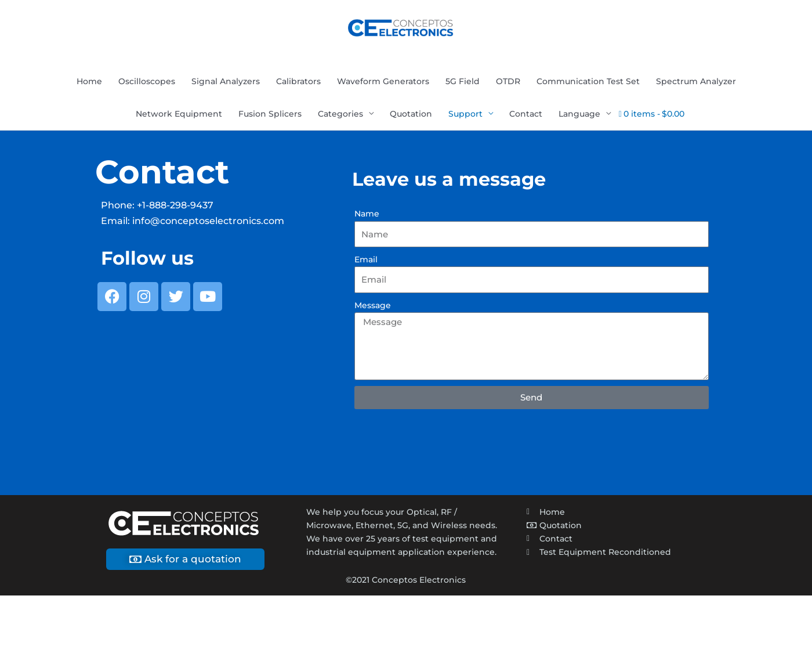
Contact (526, 115)
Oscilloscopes (147, 83)
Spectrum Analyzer (696, 83)
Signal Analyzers (226, 83)
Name (367, 215)
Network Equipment (179, 115)
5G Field (463, 83)
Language (579, 115)
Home (89, 83)
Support (465, 115)
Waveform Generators (383, 83)
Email (366, 261)
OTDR (508, 83)
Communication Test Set (588, 83)
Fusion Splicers (270, 115)
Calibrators (298, 83)
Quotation (411, 115)
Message (373, 306)
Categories (340, 115)
